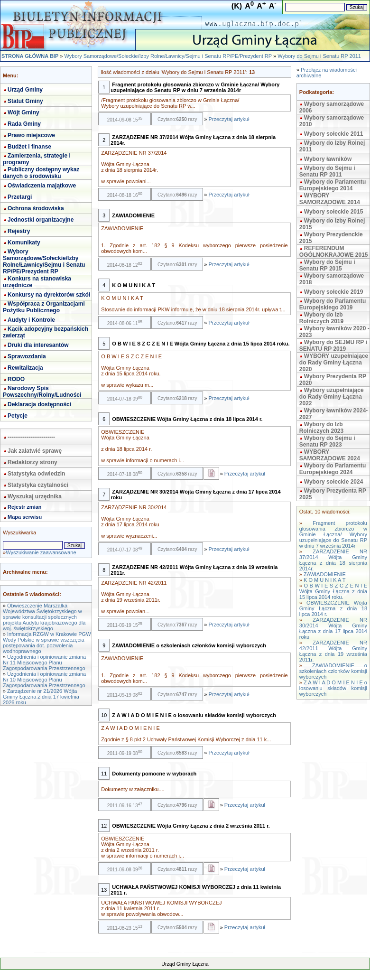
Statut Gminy (25, 101)
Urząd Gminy (25, 90)
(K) (237, 6)
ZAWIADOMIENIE (325, 574)
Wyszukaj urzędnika (35, 496)
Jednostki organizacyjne (41, 220)
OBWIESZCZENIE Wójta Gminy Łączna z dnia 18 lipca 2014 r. (333, 608)
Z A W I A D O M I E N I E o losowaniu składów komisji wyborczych (333, 688)
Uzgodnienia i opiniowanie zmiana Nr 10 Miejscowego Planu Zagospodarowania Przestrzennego (44, 680)
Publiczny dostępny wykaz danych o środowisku (41, 173)
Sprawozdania (27, 356)
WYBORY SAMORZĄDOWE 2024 (330, 455)
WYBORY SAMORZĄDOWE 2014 (330, 199)
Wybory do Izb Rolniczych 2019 (321, 318)
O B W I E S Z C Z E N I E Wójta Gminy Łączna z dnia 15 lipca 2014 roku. (333, 591)
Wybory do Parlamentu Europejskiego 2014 (333, 185)
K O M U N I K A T (324, 580)
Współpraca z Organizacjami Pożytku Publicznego (44, 307)
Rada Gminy (24, 124)
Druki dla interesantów (38, 345)
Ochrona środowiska (36, 208)
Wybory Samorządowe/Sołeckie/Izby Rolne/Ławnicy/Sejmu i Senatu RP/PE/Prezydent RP (168, 56)
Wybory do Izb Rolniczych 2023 (321, 428)
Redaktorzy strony (32, 462)
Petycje (18, 416)
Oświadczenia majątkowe (42, 186)
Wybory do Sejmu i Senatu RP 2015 (327, 265)
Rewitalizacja (25, 368)
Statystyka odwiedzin (36, 474)
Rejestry (19, 231)
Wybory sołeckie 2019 (334, 292)
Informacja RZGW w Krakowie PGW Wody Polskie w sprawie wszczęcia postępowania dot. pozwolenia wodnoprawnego (47, 643)
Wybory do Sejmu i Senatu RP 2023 (327, 441)
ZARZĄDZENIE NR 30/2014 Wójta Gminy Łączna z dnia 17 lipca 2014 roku (333, 628)
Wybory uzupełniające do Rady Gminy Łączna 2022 (332, 397)
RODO (16, 379)
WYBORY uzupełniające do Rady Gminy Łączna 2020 (334, 363)
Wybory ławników (328, 159)
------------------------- (31, 437)
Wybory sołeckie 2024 (334, 482)
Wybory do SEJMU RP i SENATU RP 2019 (333, 345)
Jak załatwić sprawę (35, 451)
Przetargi (20, 197)
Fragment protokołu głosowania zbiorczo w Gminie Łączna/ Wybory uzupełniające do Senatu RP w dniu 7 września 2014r (333, 534)
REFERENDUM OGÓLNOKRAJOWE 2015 (334, 252)
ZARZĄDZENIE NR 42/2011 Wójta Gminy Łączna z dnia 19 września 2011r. (333, 651)
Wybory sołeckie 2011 (334, 134)
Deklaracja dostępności (39, 404)
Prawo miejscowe (31, 135)
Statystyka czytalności (38, 485)
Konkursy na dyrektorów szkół (49, 295)
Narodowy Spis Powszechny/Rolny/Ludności (42, 392)
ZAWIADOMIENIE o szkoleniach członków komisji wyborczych (333, 671)
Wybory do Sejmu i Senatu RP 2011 (319, 56)
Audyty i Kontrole (31, 320)
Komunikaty (24, 243)
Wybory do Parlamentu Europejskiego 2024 (333, 469)
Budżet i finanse (29, 147)
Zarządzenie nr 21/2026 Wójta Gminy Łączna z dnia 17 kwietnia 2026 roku (41, 697)
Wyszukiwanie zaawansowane (41, 552)
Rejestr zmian (25, 507)
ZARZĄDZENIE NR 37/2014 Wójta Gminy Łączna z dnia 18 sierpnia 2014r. (333, 560)
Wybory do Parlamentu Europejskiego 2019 (333, 304)
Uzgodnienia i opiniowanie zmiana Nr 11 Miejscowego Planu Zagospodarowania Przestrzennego (44, 663)
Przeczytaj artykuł (229, 119)
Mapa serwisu (25, 517)
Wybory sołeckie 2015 (334, 212)
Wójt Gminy (23, 112)
